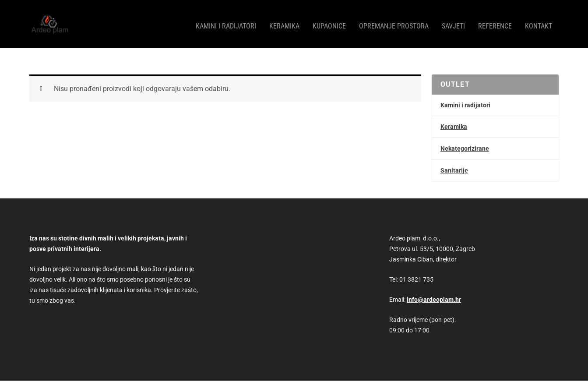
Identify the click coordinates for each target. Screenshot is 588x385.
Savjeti (453, 22)
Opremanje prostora (394, 22)
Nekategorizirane (465, 144)
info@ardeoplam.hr (434, 295)
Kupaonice (329, 22)
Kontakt (539, 22)
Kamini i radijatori (226, 22)
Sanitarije (454, 166)
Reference (495, 22)
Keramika (284, 22)
